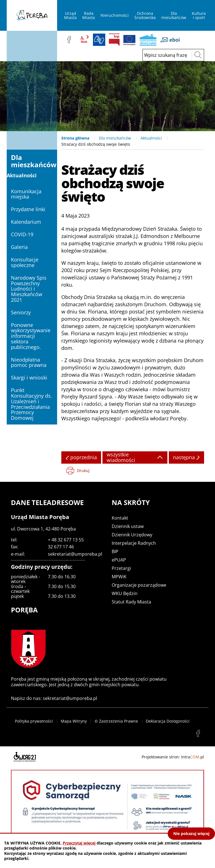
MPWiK (119, 577)
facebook (69, 40)
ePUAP (119, 560)
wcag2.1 (84, 40)
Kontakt (120, 518)
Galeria (19, 247)
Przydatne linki (28, 209)
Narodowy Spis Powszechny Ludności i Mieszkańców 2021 (29, 289)
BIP (114, 40)
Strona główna (75, 138)
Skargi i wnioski (29, 378)
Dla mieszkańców (115, 138)
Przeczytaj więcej (79, 843)
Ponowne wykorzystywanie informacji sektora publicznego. (31, 336)
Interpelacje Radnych (134, 543)
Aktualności (151, 138)
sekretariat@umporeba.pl (75, 554)
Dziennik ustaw (128, 526)
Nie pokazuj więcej (191, 833)
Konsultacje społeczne (25, 262)
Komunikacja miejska (26, 194)
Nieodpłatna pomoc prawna (29, 362)
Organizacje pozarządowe (139, 585)
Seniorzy (21, 312)
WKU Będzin (125, 593)
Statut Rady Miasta (131, 602)
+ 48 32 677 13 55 (66, 540)
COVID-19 (22, 234)
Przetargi (121, 568)
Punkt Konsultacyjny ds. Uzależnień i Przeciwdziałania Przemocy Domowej (31, 404)
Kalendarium (26, 222)
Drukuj (83, 470)
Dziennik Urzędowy (132, 535)
